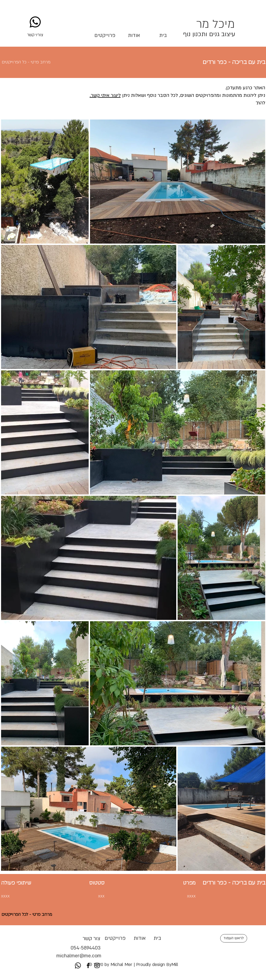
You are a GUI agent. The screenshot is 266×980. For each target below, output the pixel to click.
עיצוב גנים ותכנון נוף (209, 34)
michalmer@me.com (79, 956)
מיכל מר (215, 24)
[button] (35, 35)
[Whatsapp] (35, 22)
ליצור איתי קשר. (105, 95)
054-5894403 (79, 948)
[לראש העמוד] (234, 938)
